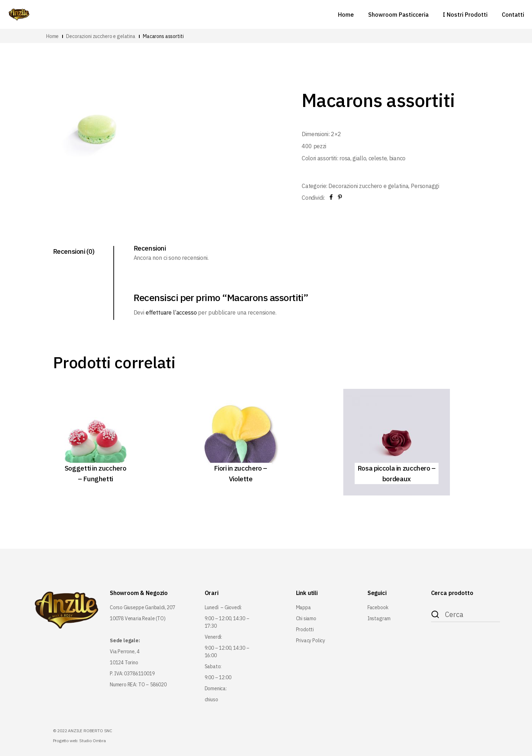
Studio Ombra (93, 741)
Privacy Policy (311, 640)
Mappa (303, 607)
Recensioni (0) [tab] (74, 251)
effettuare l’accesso (171, 312)
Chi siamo (306, 618)
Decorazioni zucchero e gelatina (368, 186)
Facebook (378, 607)
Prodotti (305, 629)
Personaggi (425, 186)
